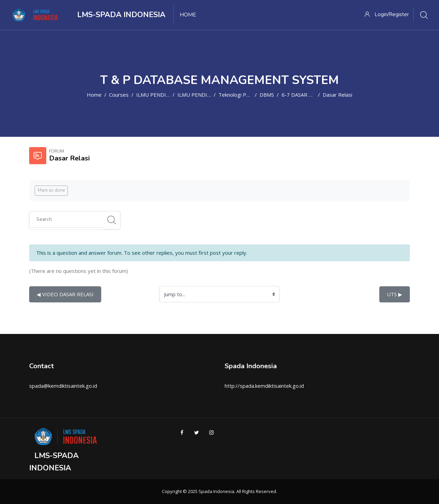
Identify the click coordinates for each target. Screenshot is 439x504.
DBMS (267, 95)
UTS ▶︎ (395, 294)
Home (94, 95)
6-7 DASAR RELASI (304, 95)
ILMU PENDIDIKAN (159, 95)
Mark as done (51, 190)
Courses (119, 95)
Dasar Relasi (337, 95)
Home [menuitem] (188, 15)
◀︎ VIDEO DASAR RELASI (65, 294)
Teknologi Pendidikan (243, 95)
